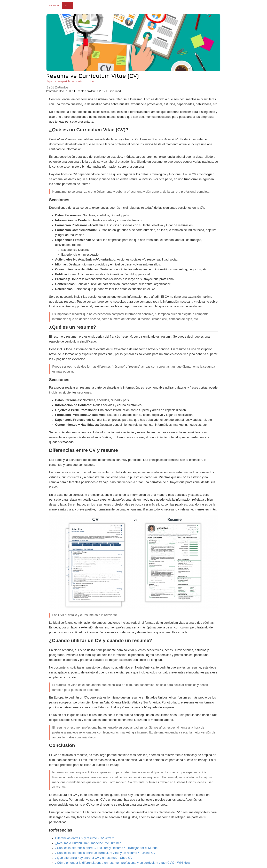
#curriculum (87, 81)
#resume (74, 81)
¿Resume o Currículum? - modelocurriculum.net (88, 843)
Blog (68, 5)
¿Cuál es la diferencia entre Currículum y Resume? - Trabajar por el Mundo (106, 848)
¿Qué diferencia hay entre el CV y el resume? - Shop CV (94, 858)
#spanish (52, 81)
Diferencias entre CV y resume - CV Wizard (85, 838)
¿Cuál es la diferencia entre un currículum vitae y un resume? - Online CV (105, 853)
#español (63, 81)
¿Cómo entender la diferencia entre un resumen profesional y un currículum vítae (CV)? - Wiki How (123, 863)
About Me (54, 5)
